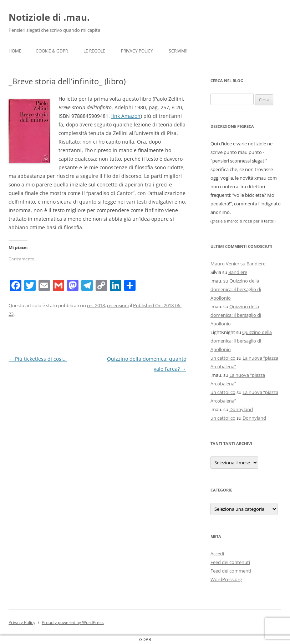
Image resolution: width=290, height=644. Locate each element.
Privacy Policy (137, 51)
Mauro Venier (225, 264)
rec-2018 (96, 305)
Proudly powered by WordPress (73, 622)
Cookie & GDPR (52, 51)
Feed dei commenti (231, 571)
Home (15, 51)
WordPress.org (226, 579)
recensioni (118, 305)
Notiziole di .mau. (49, 17)
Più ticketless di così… (38, 359)
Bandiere (256, 264)
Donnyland (241, 409)
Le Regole (94, 51)
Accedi (217, 554)
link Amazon (126, 116)
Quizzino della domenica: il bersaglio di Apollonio (236, 289)
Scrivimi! (178, 51)
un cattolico (223, 358)
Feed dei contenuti (230, 562)
